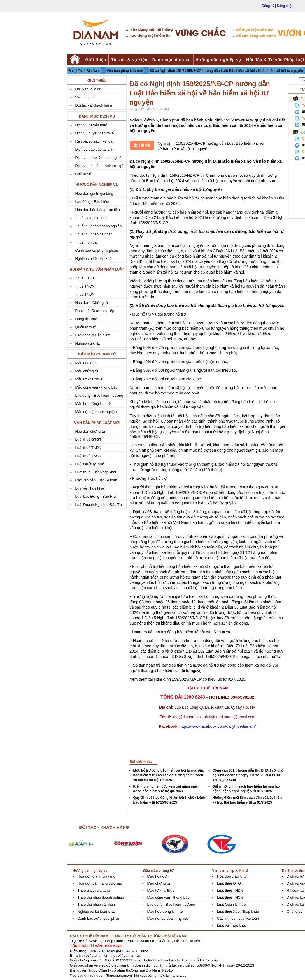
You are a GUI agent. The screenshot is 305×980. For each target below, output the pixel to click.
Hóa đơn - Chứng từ (92, 303)
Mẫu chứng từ (87, 371)
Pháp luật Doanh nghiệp (95, 311)
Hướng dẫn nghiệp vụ (218, 60)
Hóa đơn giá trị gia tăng (94, 193)
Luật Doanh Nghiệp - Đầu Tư (99, 505)
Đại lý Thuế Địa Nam (84, 71)
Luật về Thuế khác (90, 488)
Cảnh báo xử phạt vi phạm (97, 250)
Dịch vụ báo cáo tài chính (96, 149)
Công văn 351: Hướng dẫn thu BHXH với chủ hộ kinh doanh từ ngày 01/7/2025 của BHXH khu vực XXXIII (248, 775)
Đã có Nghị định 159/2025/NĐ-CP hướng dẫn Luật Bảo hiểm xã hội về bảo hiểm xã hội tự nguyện (226, 71)
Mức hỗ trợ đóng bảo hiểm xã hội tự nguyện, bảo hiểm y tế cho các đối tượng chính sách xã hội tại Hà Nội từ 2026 (169, 775)
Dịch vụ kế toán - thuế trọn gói (100, 166)
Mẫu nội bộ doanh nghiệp (96, 412)
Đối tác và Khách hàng (94, 105)
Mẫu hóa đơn (86, 363)
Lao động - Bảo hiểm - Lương (99, 395)
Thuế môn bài (86, 242)
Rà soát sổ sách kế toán (95, 141)
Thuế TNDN (85, 294)
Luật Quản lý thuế (90, 464)
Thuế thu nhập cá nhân (94, 234)
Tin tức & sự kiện (129, 60)
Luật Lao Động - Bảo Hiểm (97, 496)
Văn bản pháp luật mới (125, 71)
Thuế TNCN (85, 286)
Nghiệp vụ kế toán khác (94, 259)
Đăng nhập (285, 6)
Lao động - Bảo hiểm (92, 202)
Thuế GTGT (85, 278)
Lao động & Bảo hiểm (93, 335)
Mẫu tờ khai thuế (89, 379)
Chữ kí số (83, 174)
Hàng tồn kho (86, 319)
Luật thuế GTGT (88, 439)
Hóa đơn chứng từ (90, 431)
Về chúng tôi (85, 97)
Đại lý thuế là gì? (89, 89)
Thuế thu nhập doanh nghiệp (99, 226)
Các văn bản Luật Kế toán (96, 480)
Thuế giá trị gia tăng (91, 218)
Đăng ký (268, 6)
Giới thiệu (96, 60)
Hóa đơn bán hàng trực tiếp (98, 210)
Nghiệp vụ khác (88, 343)
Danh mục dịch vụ (172, 60)
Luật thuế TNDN (88, 448)
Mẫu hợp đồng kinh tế (93, 404)
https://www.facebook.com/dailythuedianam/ (218, 726)
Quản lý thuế (86, 327)
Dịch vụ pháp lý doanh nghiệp (99, 158)
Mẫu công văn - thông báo (96, 387)
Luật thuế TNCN (88, 456)
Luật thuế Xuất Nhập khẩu (96, 472)
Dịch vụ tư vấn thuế (91, 125)
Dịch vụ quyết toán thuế (95, 133)
